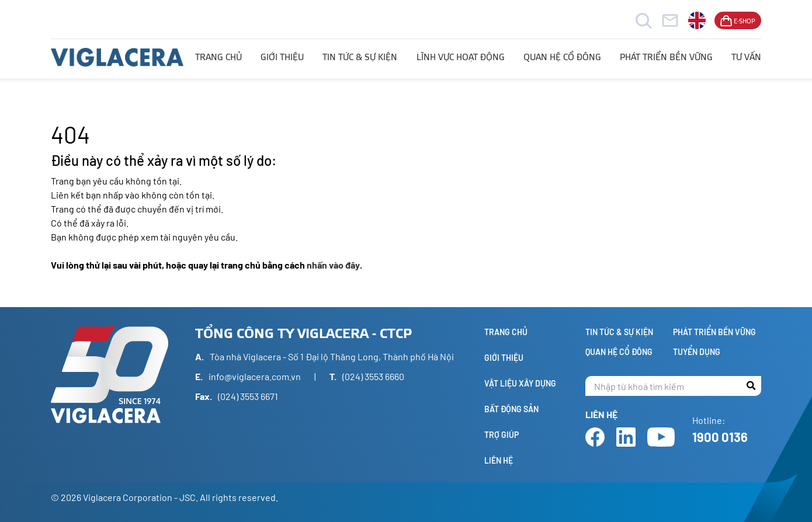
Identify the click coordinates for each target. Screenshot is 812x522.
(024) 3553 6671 (248, 396)
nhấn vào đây (333, 265)
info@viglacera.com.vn (255, 376)
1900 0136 (720, 437)
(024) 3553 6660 (373, 376)
